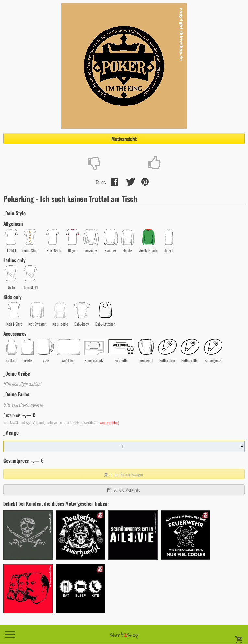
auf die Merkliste (123, 490)
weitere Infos (109, 422)
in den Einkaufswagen (123, 474)
